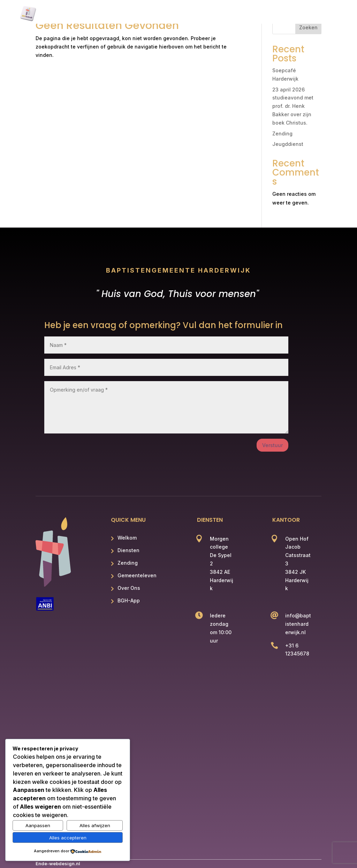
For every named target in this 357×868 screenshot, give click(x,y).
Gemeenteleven (227, 14)
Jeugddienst (288, 144)
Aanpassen (38, 825)
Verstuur (272, 445)
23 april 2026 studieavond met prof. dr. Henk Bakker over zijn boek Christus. (293, 106)
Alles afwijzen (95, 825)
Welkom (112, 14)
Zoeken (308, 27)
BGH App (309, 14)
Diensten (147, 14)
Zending (183, 14)
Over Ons (273, 14)
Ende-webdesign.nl (58, 863)
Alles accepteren (68, 838)
